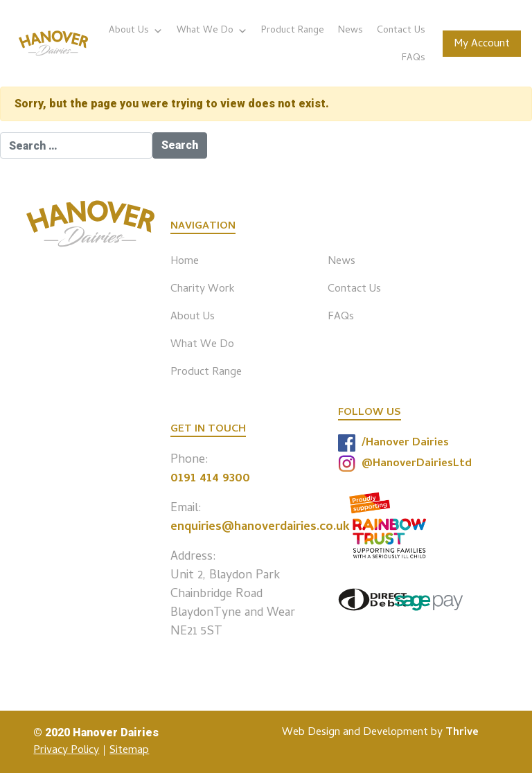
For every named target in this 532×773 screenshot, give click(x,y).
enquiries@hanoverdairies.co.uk (260, 527)
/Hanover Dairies (393, 443)
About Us (136, 31)
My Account (482, 44)
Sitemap (129, 751)
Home (185, 262)
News (351, 31)
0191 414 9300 (210, 479)
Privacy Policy (66, 751)
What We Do (212, 31)
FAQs (414, 59)
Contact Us (401, 31)
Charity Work (203, 290)
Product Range (293, 31)
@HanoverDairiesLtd (405, 464)
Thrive (462, 733)
